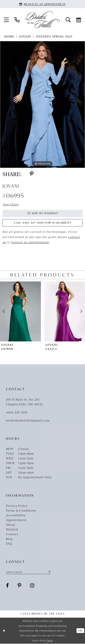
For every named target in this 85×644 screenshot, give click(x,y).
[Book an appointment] (42, 4)
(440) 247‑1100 (17, 412)
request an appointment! (30, 242)
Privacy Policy (17, 506)
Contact (12, 534)
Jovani (25, 36)
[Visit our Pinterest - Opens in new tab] (20, 586)
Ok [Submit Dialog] (80, 631)
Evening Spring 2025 (54, 36)
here (50, 641)
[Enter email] (29, 572)
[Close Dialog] (4, 631)
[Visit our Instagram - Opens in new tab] (32, 586)
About (11, 525)
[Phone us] (17, 20)
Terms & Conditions (21, 511)
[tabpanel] (42, 104)
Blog (9, 539)
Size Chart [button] (11, 204)
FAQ (9, 544)
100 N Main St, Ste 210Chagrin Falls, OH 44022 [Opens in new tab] (25, 402)
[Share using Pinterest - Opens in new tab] (32, 174)
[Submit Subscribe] (49, 572)
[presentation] (20, 312)
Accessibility (16, 515)
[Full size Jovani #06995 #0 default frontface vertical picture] (42, 104)
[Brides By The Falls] (43, 20)
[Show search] (68, 20)
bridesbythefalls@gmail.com (28, 420)
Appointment (16, 520)
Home (9, 36)
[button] (6, 20)
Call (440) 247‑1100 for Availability (43, 223)
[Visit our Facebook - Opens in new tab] (7, 586)
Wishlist (12, 530)
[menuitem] (6, 20)
